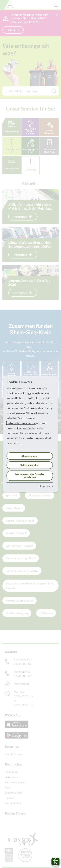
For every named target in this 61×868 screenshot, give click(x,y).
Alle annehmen (30, 456)
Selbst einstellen (30, 465)
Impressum (47, 486)
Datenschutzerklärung (21, 423)
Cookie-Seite (26, 428)
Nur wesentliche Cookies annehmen (30, 476)
